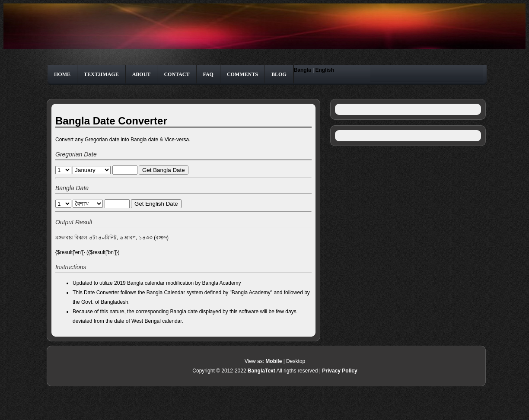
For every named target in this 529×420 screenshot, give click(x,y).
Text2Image (101, 74)
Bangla (303, 70)
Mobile (274, 361)
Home (62, 74)
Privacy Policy (339, 371)
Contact (177, 74)
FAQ (208, 74)
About (142, 74)
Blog (279, 74)
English (324, 70)
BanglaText (261, 371)
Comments (242, 74)
